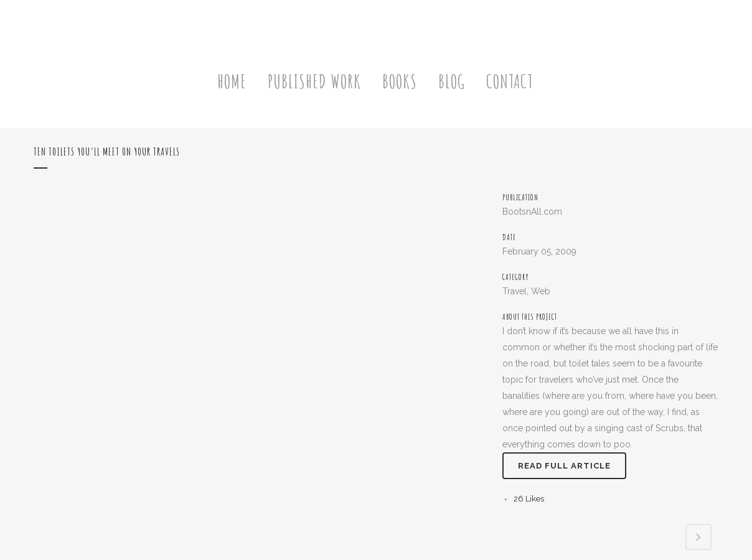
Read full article (564, 466)
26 (529, 499)
